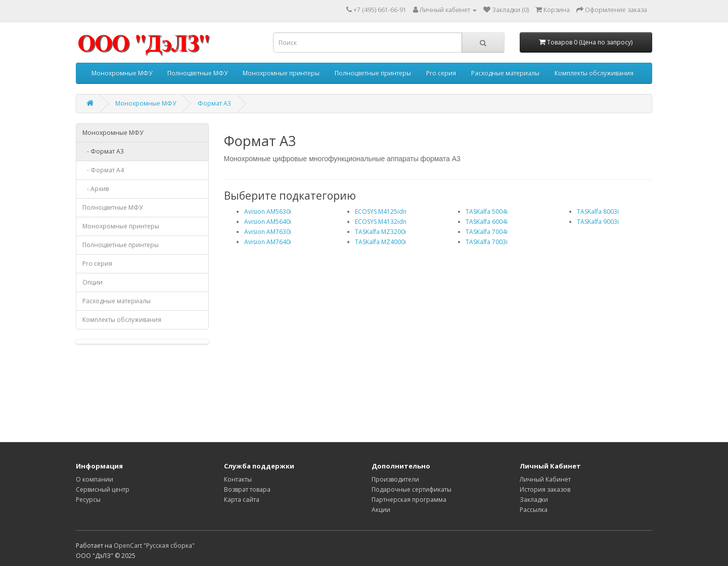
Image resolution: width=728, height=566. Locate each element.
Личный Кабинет (545, 479)
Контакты (238, 479)
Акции (381, 510)
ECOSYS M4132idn (381, 222)
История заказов (545, 489)
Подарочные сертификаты (412, 489)
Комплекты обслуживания (594, 73)
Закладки (534, 500)
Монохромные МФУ (122, 73)
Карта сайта (242, 500)
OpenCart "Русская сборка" (154, 546)
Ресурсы (88, 500)
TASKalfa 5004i (487, 211)
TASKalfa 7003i (487, 242)
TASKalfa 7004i (487, 232)
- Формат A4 (103, 170)
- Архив (96, 189)
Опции (93, 282)
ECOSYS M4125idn (381, 211)
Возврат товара (247, 489)
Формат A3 (214, 103)
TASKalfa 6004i (487, 222)
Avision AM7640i (268, 242)
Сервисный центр (103, 489)
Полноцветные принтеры (373, 73)
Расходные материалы (505, 73)
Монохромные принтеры (281, 73)
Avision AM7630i (268, 232)
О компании (95, 479)
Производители (395, 479)
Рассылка (534, 510)
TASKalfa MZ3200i (380, 232)
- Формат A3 (103, 151)
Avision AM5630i (268, 211)
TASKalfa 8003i (598, 211)
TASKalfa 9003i (598, 222)
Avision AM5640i (268, 222)
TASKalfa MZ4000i (380, 242)
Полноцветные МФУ (197, 73)
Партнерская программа (409, 500)
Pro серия (441, 73)
